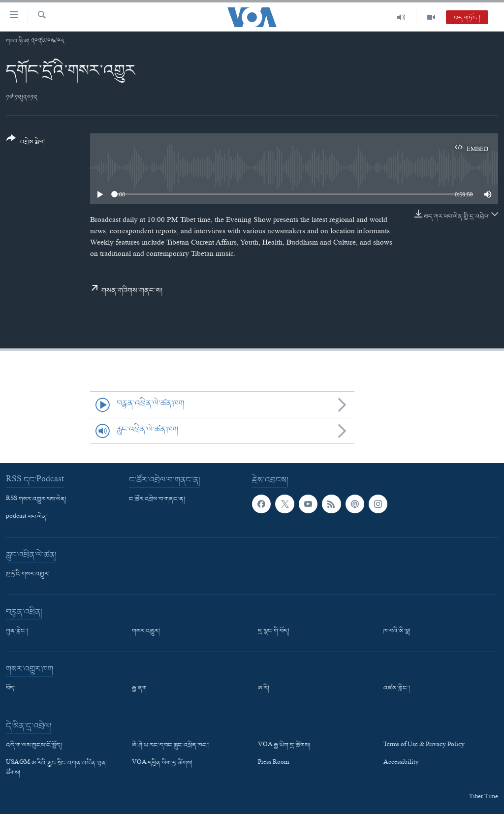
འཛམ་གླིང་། (397, 689)
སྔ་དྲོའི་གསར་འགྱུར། (28, 574)
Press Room (273, 764)
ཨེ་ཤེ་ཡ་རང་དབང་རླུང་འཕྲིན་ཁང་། (171, 746)
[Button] (26, 143)
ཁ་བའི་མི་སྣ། (397, 631)
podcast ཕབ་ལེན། (27, 517)
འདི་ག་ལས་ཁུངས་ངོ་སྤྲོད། (34, 746)
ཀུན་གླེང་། (17, 631)
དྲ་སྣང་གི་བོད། (274, 631)
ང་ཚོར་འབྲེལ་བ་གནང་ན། (157, 500)
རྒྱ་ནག (139, 689)
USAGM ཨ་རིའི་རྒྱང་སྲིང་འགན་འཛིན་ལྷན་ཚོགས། (57, 769)
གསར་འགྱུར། (146, 631)
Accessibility (401, 764)
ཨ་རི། (264, 689)
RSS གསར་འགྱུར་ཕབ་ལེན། (36, 500)
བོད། (11, 689)
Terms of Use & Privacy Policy (424, 746)
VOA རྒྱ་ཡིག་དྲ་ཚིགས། (284, 746)
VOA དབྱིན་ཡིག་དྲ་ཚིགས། (162, 764)
